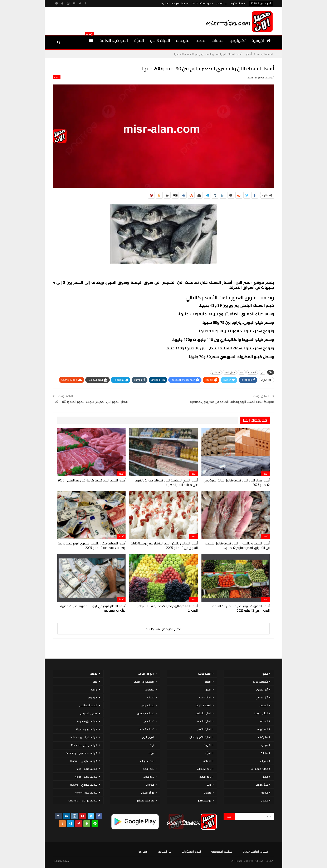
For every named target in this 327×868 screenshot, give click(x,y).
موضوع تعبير (205, 801)
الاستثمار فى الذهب (144, 682)
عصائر (265, 777)
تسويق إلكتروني (89, 713)
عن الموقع (221, 3)
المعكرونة (263, 729)
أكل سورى (262, 690)
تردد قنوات (149, 777)
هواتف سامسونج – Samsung (82, 753)
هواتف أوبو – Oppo (87, 729)
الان (262, 372)
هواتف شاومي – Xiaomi (84, 761)
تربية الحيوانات (204, 769)
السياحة (207, 761)
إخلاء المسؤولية (238, 3)
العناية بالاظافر (204, 713)
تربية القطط (205, 777)
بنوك (152, 745)
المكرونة (252, 372)
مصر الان (216, 372)
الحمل (208, 690)
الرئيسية (261, 40)
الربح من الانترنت (146, 674)
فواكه (265, 793)
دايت (209, 785)
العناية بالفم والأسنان (200, 737)
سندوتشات (262, 737)
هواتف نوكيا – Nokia (86, 777)
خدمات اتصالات (147, 729)
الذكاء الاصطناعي (88, 705)
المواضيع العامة (114, 40)
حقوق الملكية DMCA (202, 3)
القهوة (208, 745)
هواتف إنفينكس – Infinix (84, 737)
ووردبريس (92, 697)
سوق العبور (230, 372)
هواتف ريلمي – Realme (84, 745)
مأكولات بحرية (260, 682)
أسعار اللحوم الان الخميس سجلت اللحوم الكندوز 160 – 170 (91, 402)
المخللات (263, 721)
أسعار (57, 77)
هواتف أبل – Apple (87, 721)
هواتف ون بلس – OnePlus (83, 801)
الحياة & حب (160, 40)
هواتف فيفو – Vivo (87, 769)
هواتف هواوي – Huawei (84, 785)
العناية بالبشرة (204, 721)
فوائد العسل (148, 793)
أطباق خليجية (261, 713)
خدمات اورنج (148, 705)
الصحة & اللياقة (203, 705)
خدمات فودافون (146, 713)
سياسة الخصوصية (180, 3)
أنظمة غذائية (205, 674)
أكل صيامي (262, 697)
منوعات (183, 40)
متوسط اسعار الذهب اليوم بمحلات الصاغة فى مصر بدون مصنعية (232, 402)
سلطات (264, 753)
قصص (265, 801)
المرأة (139, 40)
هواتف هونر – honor (86, 793)
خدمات (217, 40)
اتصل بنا (165, 3)
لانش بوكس (261, 785)
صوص (265, 745)
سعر (242, 372)
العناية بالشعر (204, 729)
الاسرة (208, 682)
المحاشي (263, 705)
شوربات (264, 761)
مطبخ (201, 40)
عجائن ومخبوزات (259, 769)
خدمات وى (148, 721)
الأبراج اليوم (148, 737)
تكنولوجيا (238, 40)
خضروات (150, 785)
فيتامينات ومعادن (145, 801)
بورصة (151, 753)
